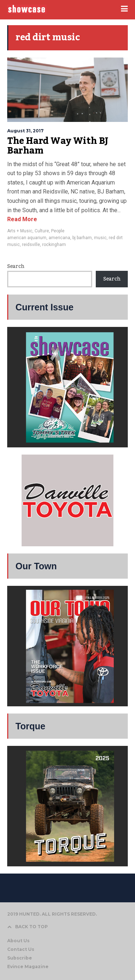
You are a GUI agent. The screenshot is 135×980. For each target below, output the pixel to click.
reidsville (31, 245)
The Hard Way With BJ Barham (58, 146)
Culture (42, 231)
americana (59, 238)
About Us (18, 941)
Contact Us (21, 949)
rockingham (54, 245)
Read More (22, 219)
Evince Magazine (28, 967)
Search (16, 266)
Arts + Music (20, 231)
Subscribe (20, 958)
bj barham (82, 238)
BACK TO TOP (28, 927)
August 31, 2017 (25, 131)
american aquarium (27, 238)
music (100, 238)
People (58, 231)
